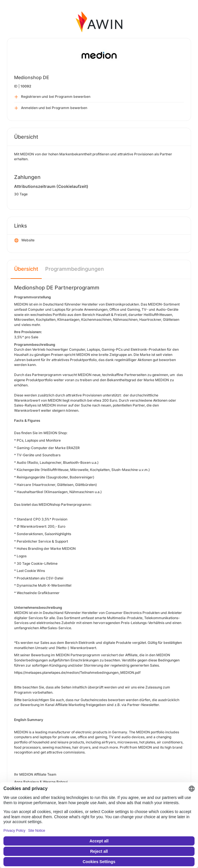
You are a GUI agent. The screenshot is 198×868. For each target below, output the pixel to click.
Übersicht (26, 269)
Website (24, 241)
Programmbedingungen (75, 269)
